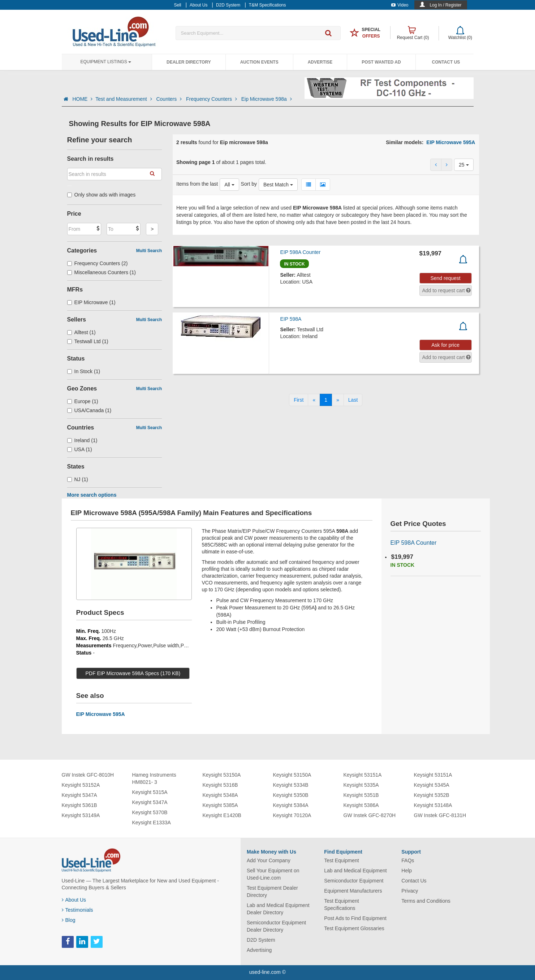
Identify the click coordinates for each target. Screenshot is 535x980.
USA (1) (80, 449)
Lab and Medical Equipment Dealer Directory (278, 909)
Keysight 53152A (81, 785)
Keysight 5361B (79, 805)
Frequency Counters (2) (98, 263)
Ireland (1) (82, 440)
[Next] (338, 400)
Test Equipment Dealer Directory (272, 892)
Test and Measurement (124, 99)
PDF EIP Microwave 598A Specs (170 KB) (133, 673)
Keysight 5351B (361, 795)
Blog (69, 920)
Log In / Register (445, 5)
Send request (445, 278)
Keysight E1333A (152, 823)
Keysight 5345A (432, 785)
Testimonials (77, 910)
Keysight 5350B (291, 795)
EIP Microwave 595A (451, 142)
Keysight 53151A (363, 775)
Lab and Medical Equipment (355, 871)
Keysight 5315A (150, 792)
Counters (170, 99)
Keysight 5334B (291, 785)
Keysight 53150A (222, 775)
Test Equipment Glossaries (354, 928)
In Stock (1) (84, 371)
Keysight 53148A (433, 805)
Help (407, 871)
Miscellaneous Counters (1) (102, 272)
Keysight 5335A (361, 785)
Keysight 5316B (220, 785)
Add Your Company (269, 860)
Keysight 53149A (81, 815)
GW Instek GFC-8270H (370, 815)
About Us (74, 900)
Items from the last (197, 184)
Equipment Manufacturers (353, 891)
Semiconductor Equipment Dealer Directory (276, 926)
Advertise (320, 62)
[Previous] (314, 400)
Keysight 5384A (291, 805)
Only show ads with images (102, 195)
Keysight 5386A (361, 805)
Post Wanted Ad (381, 62)
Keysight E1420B (222, 815)
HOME (82, 99)
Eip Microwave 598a (267, 99)
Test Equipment (342, 860)
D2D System (261, 940)
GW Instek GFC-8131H (440, 815)
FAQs (408, 860)
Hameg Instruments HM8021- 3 (154, 778)
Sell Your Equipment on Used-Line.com (273, 874)
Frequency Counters (212, 99)
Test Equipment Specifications (342, 905)
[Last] (353, 400)
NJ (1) (78, 479)
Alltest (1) (81, 332)
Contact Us (446, 62)
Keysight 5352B (432, 795)
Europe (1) (83, 401)
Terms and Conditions (426, 901)
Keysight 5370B (150, 812)
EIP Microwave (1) (91, 302)
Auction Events (259, 62)
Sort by (249, 184)
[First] (299, 400)
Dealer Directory (189, 62)
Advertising (259, 950)
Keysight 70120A (292, 815)
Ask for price (445, 345)
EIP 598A (291, 319)
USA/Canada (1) (89, 410)
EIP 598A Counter (300, 252)
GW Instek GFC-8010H (88, 775)
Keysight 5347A (79, 795)
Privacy (410, 891)
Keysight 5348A (220, 795)
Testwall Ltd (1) (88, 341)
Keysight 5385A (220, 805)
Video (400, 5)
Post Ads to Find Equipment (355, 918)
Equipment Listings (106, 62)
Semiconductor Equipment (354, 881)
